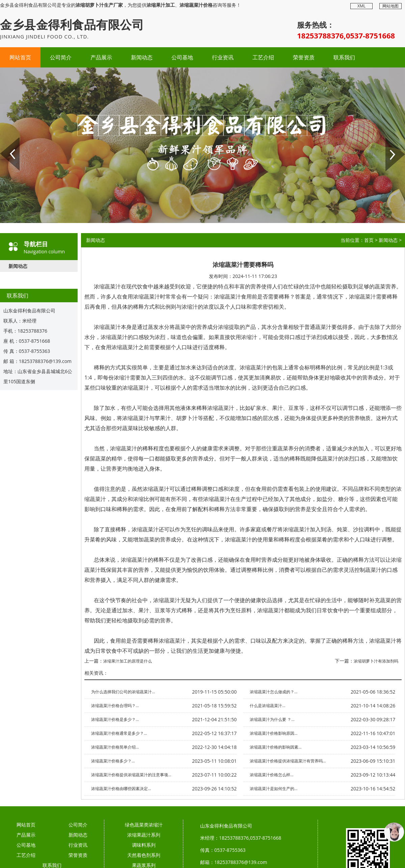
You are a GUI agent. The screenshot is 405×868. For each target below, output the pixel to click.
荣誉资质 (304, 57)
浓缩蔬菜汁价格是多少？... (115, 719)
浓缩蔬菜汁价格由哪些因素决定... (121, 789)
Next (390, 141)
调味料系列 (144, 845)
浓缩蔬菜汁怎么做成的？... (274, 692)
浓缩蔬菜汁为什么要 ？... (272, 719)
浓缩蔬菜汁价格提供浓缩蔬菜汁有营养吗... (288, 761)
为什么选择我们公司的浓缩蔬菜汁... (123, 692)
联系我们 (344, 57)
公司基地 (182, 57)
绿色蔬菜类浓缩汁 (144, 825)
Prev (4, 141)
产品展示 (101, 57)
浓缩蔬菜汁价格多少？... (113, 761)
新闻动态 (142, 57)
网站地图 (390, 6)
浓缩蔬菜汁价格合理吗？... (115, 706)
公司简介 (61, 57)
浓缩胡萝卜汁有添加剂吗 (376, 661)
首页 (369, 240)
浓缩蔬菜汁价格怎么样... (272, 775)
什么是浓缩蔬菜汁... (267, 706)
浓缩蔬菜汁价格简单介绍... (115, 747)
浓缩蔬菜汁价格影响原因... (274, 733)
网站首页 (20, 57)
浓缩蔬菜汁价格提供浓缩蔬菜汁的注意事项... (131, 775)
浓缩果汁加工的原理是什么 (128, 661)
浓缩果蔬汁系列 (144, 835)
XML (361, 6)
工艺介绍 (263, 57)
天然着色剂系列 (144, 855)
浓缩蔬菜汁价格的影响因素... (276, 747)
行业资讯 (223, 57)
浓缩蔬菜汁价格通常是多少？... (119, 733)
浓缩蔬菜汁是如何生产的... (274, 789)
